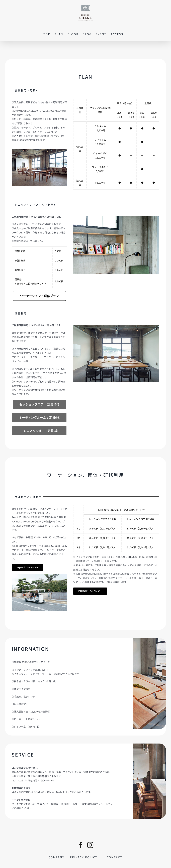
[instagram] (90, 845)
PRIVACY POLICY (85, 857)
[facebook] (81, 845)
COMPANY (57, 857)
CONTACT (113, 857)
